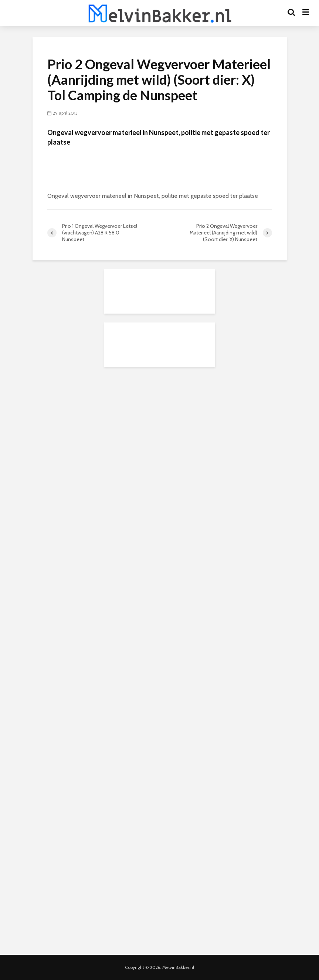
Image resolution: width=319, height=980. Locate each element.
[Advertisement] (160, 422)
